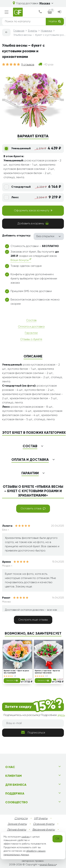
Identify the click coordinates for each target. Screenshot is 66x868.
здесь (61, 715)
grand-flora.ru (48, 865)
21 (46, 676)
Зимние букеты (17, 824)
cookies (26, 837)
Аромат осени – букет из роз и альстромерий (16, 672)
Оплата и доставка (31, 327)
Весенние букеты (44, 830)
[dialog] (40, 12)
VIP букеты (41, 819)
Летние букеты (17, 830)
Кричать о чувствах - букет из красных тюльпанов (47, 672)
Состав (31, 320)
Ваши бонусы (21, 260)
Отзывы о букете (31, 339)
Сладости (21, 819)
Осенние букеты (44, 824)
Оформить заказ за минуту (33, 210)
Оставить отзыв (33, 508)
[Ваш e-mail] (33, 723)
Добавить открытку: (16, 236)
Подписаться (33, 732)
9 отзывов (28, 65)
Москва (46, 4)
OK (57, 839)
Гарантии (31, 333)
